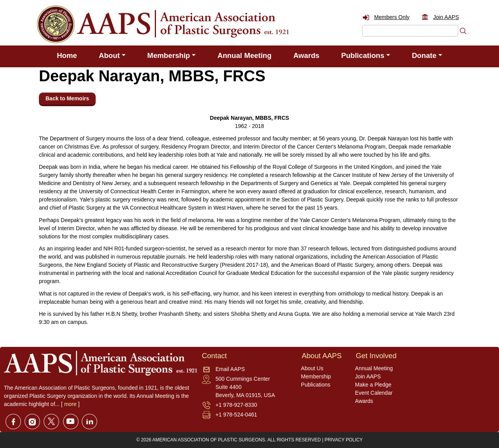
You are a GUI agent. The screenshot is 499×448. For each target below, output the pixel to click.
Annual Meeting (244, 55)
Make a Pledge (373, 385)
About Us (312, 368)
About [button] (109, 55)
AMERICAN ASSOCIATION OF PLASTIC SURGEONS (209, 440)
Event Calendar (374, 393)
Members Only (392, 17)
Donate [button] (424, 55)
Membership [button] (169, 55)
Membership (316, 376)
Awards (306, 55)
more (70, 404)
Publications (316, 385)
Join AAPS (446, 17)
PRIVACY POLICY (344, 440)
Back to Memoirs (67, 98)
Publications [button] (363, 55)
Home (67, 55)
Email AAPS (230, 369)
